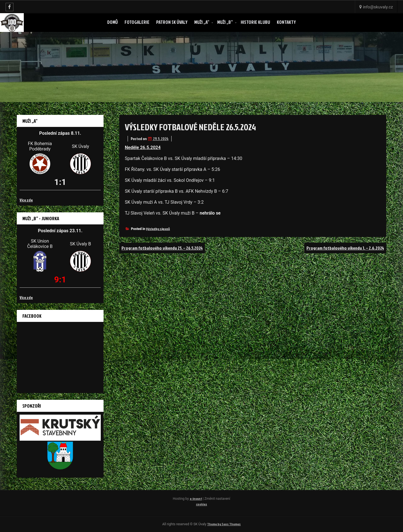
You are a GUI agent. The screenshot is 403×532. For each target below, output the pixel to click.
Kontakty (286, 22)
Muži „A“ (202, 22)
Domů (113, 22)
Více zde (26, 200)
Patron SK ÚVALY (172, 22)
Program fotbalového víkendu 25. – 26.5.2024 (162, 248)
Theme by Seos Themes (224, 524)
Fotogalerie (137, 22)
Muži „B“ (225, 22)
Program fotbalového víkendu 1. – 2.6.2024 (345, 248)
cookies (201, 504)
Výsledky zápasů (158, 229)
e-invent (196, 499)
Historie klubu (255, 22)
